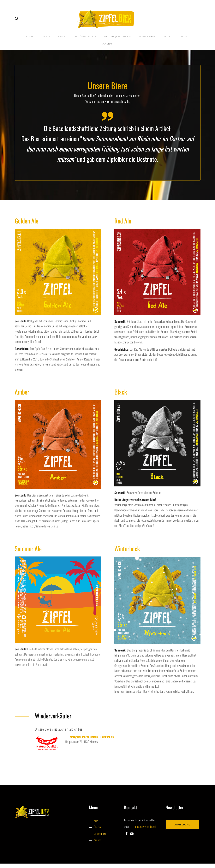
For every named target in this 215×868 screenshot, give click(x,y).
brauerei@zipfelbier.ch (144, 832)
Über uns (98, 832)
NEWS (61, 41)
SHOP (167, 41)
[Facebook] (127, 839)
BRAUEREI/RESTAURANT (118, 41)
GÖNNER (107, 48)
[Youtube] (132, 839)
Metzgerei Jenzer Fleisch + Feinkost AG (94, 742)
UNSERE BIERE (147, 41)
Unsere (97, 838)
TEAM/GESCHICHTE (85, 41)
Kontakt (185, 41)
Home (29, 41)
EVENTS (45, 41)
